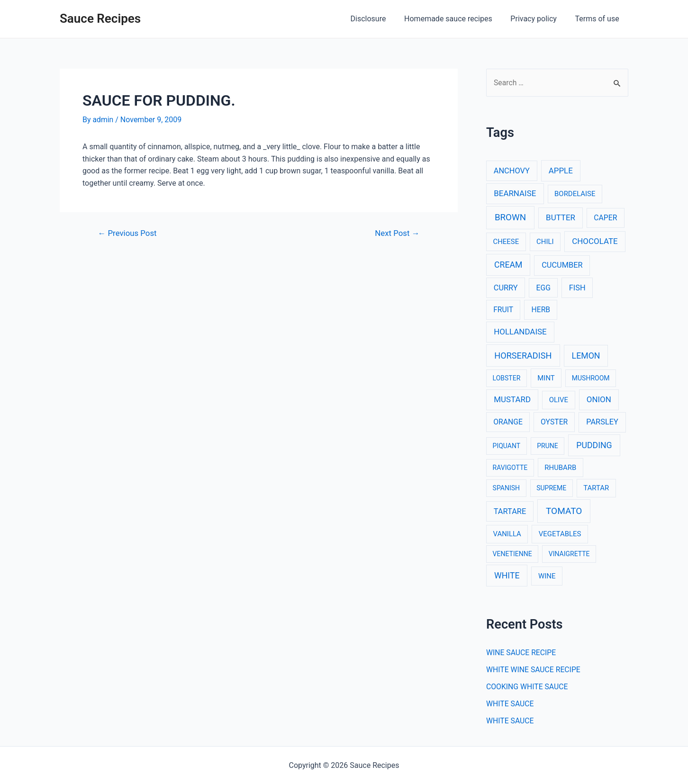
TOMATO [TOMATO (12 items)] (564, 511)
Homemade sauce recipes (456, 19)
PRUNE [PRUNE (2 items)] (547, 446)
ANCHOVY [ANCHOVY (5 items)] (512, 171)
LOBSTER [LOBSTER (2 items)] (507, 378)
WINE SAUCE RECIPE (522, 653)
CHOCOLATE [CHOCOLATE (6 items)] (595, 242)
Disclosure (379, 19)
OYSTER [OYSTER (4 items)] (554, 422)
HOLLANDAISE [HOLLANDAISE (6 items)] (520, 332)
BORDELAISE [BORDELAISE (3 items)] (575, 194)
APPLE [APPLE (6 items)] (561, 171)
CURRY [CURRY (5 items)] (506, 288)
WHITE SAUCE (510, 704)
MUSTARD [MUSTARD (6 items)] (512, 400)
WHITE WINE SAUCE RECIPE (534, 670)
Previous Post (128, 233)
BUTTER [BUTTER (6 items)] (561, 218)
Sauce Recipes (100, 18)
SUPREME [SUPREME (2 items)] (551, 488)
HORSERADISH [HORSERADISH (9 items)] (523, 356)
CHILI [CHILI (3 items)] (545, 242)
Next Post (397, 233)
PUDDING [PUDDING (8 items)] (594, 445)
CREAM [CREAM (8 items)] (508, 265)
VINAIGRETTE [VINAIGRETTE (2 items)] (569, 554)
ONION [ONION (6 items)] (599, 400)
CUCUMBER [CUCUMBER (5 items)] (562, 265)
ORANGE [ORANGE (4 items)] (508, 422)
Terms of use (599, 19)
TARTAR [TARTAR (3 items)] (596, 488)
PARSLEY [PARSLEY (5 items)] (602, 422)
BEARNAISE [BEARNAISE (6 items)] (515, 193)
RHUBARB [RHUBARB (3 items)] (560, 468)
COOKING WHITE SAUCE (528, 687)
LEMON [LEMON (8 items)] (586, 356)
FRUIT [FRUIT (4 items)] (503, 310)
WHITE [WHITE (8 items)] (507, 576)
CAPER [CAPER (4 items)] (605, 218)
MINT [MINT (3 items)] (546, 378)
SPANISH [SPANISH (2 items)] (506, 488)
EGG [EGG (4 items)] (543, 288)
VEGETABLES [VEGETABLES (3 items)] (560, 534)
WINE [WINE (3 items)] (547, 576)
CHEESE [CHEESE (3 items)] (506, 242)
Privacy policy (538, 19)
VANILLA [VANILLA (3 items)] (507, 534)
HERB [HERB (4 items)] (541, 310)
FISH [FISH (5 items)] (577, 288)
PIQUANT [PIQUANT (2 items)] (507, 446)
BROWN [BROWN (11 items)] (510, 218)
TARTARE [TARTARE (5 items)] (510, 511)
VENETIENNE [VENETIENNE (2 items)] (512, 554)
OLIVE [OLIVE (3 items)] (559, 400)
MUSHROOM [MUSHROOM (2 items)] (591, 378)
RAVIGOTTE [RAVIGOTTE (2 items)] (510, 468)
